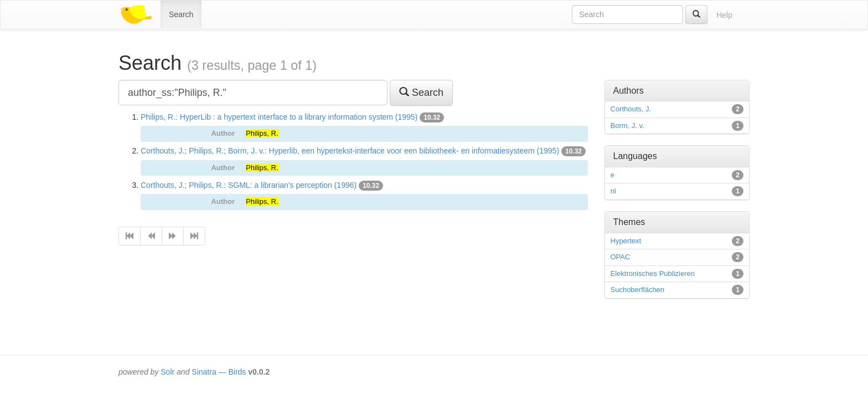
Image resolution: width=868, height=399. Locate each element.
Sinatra (204, 372)
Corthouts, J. (631, 109)
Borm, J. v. (627, 126)
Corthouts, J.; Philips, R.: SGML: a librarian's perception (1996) (249, 185)
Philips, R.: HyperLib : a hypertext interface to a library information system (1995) (279, 117)
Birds (237, 372)
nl (613, 191)
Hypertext (626, 241)
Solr (167, 372)
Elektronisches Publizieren (653, 273)
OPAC (621, 257)
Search (181, 14)
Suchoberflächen (638, 290)
